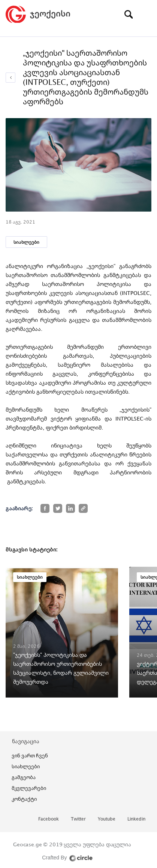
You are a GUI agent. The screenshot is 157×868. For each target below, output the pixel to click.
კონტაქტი (24, 799)
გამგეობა (24, 777)
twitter (78, 819)
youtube (107, 819)
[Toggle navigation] (146, 14)
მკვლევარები (29, 788)
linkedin (136, 819)
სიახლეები (26, 242)
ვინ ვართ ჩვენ (30, 755)
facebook (49, 819)
